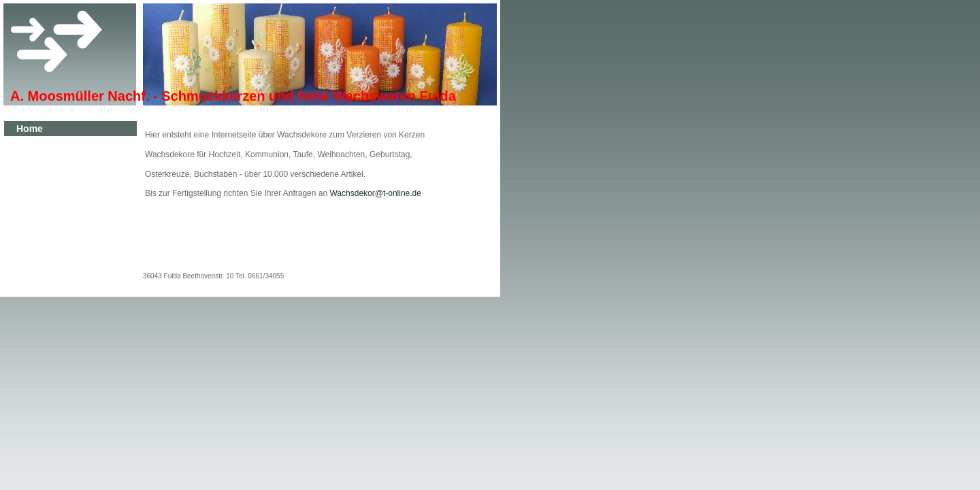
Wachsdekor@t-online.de (375, 193)
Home (30, 129)
